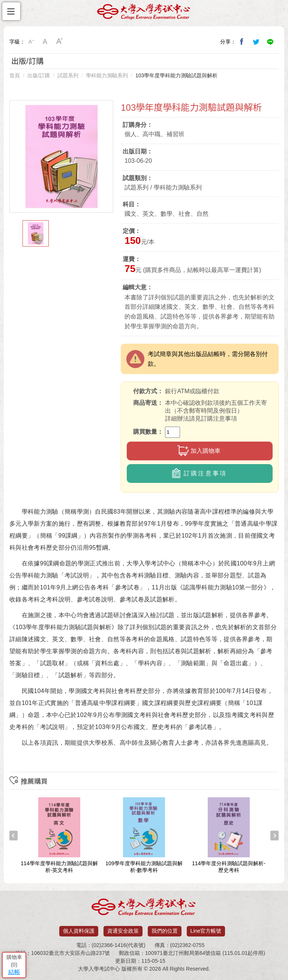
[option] (61, 156)
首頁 (15, 75)
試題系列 (68, 75)
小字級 (31, 42)
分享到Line (270, 42)
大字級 (60, 42)
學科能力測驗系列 (107, 75)
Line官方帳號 (206, 931)
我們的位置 (165, 931)
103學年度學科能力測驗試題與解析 (176, 75)
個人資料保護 (79, 931)
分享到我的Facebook (242, 42)
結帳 (14, 972)
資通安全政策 (123, 931)
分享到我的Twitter (256, 42)
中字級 (45, 42)
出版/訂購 (39, 75)
